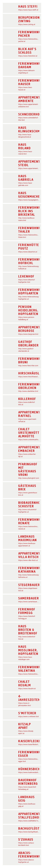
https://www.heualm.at (27, 689)
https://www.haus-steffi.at (28, 10)
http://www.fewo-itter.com (28, 366)
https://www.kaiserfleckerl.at (29, 744)
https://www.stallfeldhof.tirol (29, 821)
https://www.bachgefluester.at (30, 832)
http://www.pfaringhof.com (29, 478)
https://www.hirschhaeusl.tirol (30, 377)
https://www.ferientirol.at (28, 56)
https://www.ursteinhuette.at (29, 440)
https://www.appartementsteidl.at (31, 168)
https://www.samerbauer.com (30, 602)
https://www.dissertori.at (28, 252)
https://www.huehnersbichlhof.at (31, 772)
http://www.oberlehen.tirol (28, 391)
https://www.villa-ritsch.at (28, 560)
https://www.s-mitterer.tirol (28, 717)
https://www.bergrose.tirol (28, 334)
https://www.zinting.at (27, 24)
